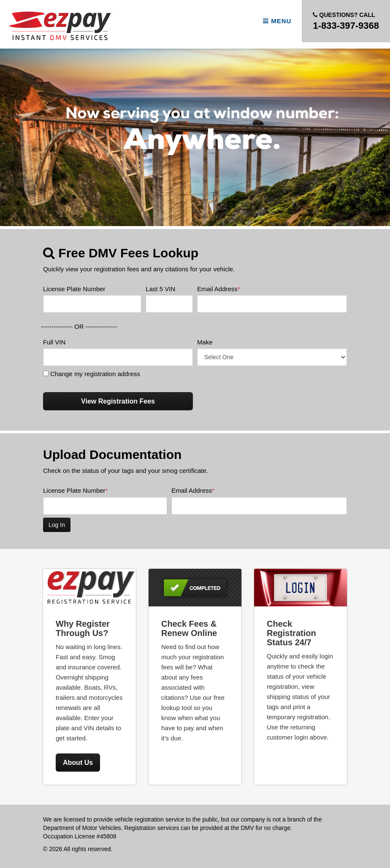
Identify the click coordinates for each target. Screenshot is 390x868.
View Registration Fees (118, 401)
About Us (78, 763)
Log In (57, 525)
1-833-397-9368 (346, 21)
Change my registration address (92, 374)
